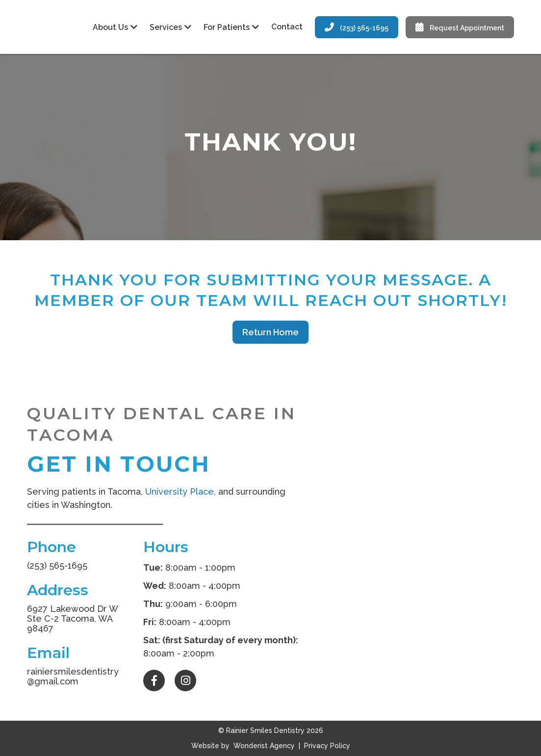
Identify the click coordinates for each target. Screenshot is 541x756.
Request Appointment (460, 27)
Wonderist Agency (264, 746)
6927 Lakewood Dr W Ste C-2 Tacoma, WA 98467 (72, 618)
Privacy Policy (326, 746)
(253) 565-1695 (357, 27)
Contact (287, 27)
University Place (180, 491)
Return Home (270, 332)
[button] (114, 27)
